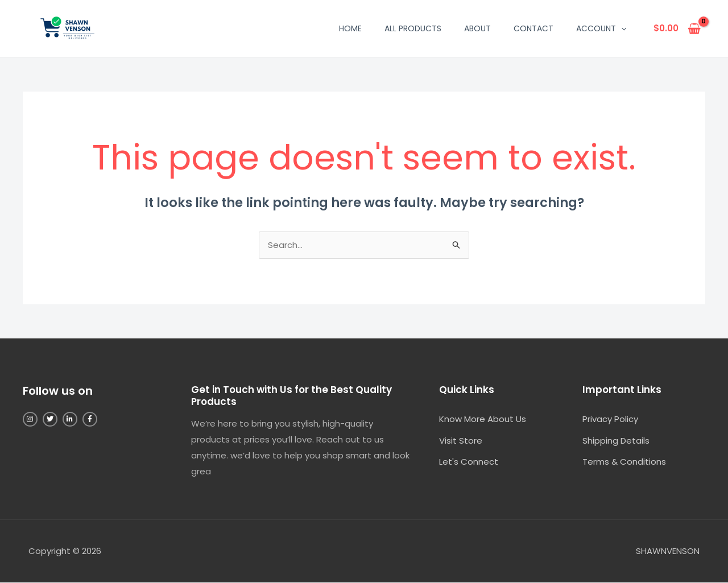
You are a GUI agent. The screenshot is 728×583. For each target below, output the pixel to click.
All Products (413, 28)
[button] (621, 28)
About (477, 28)
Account (601, 28)
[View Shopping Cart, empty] (677, 29)
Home (350, 28)
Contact (533, 28)
